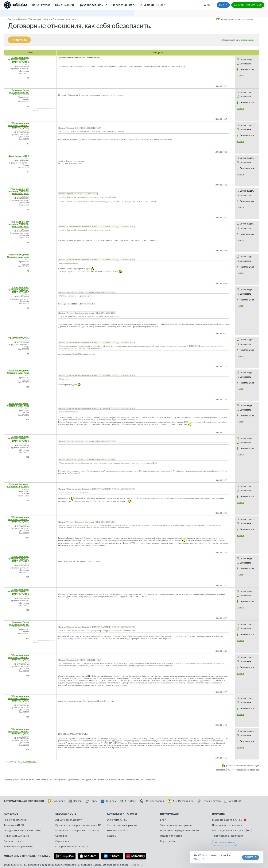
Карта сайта (167, 841)
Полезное (11, 814)
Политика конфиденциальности (179, 831)
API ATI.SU (232, 801)
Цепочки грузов (209, 801)
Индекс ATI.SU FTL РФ (17, 836)
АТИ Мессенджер (181, 801)
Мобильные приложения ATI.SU (27, 856)
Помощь (218, 814)
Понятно (251, 857)
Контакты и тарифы (122, 814)
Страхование (63, 841)
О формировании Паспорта (72, 847)
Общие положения (171, 836)
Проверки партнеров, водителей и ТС (78, 825)
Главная (11, 19)
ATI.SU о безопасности (69, 820)
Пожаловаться (247, 70)
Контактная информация (122, 825)
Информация (170, 814)
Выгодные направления (18, 847)
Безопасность (66, 814)
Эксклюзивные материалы (176, 825)
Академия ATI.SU (14, 825)
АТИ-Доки (128, 801)
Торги (91, 801)
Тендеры (109, 801)
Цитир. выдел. (247, 59)
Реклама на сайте (118, 831)
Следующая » (248, 40)
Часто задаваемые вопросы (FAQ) (232, 831)
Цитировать (246, 64)
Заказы (75, 801)
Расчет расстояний (15, 820)
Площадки (56, 801)
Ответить (20, 40)
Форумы (22, 19)
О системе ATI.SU (117, 820)
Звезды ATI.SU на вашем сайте (22, 831)
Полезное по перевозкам (227, 825)
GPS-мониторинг (152, 801)
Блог (163, 820)
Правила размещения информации (236, 19)
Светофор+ (62, 836)
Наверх (241, 76)
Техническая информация (228, 836)
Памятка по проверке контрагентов (77, 831)
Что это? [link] (199, 859)
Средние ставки (14, 841)
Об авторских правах (116, 865)
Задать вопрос (225, 843)
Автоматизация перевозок (24, 801)
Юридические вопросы (39, 19)
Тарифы (112, 836)
